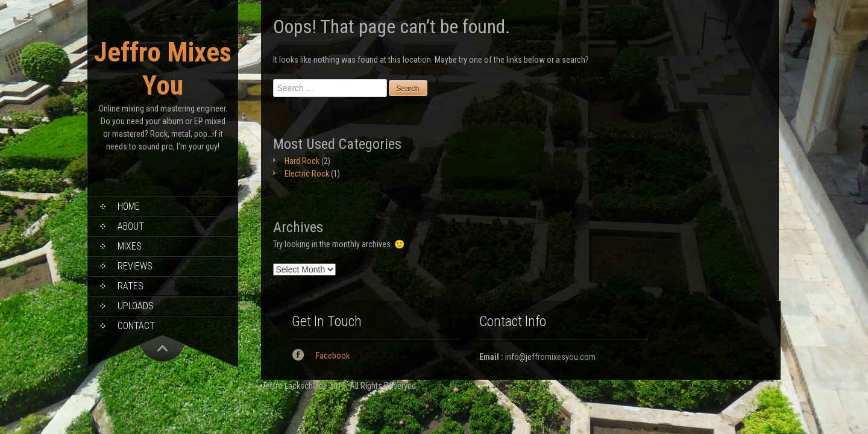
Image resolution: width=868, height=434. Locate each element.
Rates (131, 286)
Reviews (135, 266)
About (131, 226)
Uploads (136, 306)
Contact (136, 326)
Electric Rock (307, 174)
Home (129, 206)
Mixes (130, 246)
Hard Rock (302, 161)
